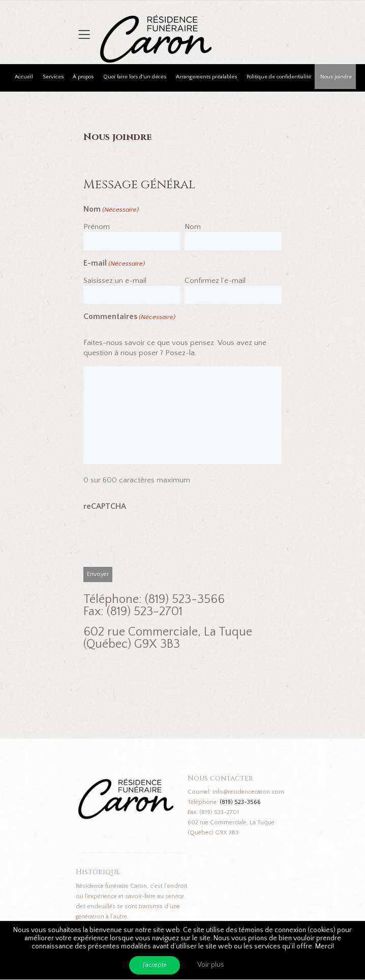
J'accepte (155, 965)
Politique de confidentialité (279, 77)
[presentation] (161, 541)
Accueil (24, 77)
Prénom (97, 227)
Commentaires (129, 317)
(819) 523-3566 (240, 802)
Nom (193, 227)
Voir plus (211, 965)
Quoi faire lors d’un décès (135, 77)
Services (53, 77)
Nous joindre (336, 77)
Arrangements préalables (206, 77)
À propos (83, 77)
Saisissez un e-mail (115, 281)
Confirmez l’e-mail (215, 281)
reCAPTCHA (105, 506)
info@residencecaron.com (248, 792)
